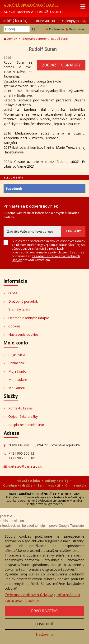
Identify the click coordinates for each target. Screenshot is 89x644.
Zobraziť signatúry (61, 65)
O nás (13, 293)
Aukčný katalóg (15, 21)
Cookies (14, 326)
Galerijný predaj (74, 21)
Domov (10, 39)
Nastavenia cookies (23, 334)
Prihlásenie (55, 29)
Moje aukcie (18, 380)
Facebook (14, 189)
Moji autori (17, 388)
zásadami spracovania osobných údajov (46, 258)
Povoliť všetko (44, 611)
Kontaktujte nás (21, 408)
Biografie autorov (35, 39)
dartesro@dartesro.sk (25, 466)
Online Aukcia (76, 485)
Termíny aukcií (19, 310)
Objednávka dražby (23, 416)
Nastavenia (44, 634)
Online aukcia (45, 21)
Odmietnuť (44, 624)
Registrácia (75, 29)
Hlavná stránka (29, 481)
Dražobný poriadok (23, 301)
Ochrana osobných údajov (28, 318)
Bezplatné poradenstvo (26, 425)
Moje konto (17, 371)
